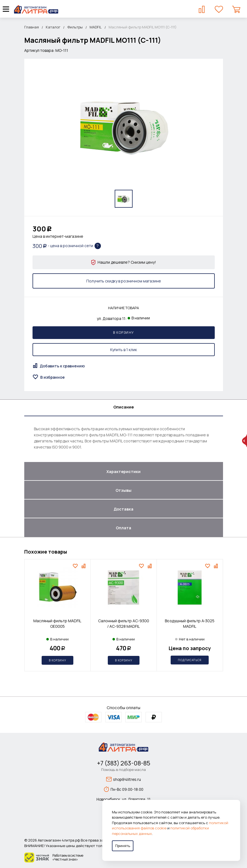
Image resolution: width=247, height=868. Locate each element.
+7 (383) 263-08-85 (124, 763)
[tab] (124, 408)
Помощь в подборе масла (123, 770)
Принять (123, 846)
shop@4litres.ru (123, 779)
